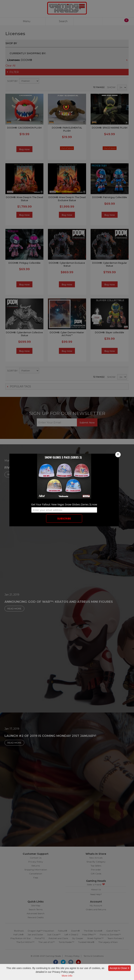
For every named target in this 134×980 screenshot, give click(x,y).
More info (67, 976)
